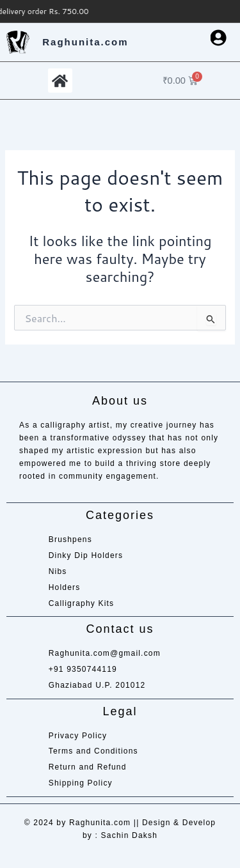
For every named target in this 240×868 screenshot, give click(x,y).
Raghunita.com (85, 42)
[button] (60, 81)
